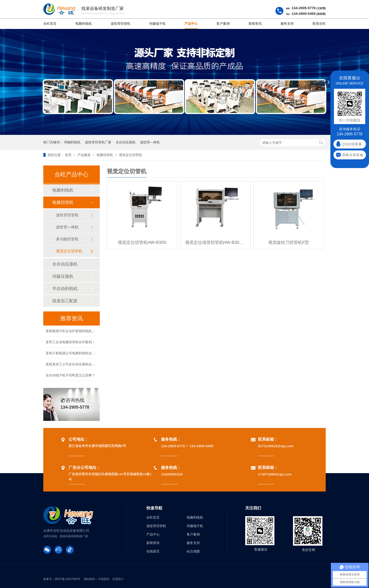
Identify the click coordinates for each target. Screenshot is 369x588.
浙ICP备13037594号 (67, 579)
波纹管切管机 (120, 24)
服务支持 (287, 24)
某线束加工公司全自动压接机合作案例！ (75, 365)
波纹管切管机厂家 (98, 142)
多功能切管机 (67, 239)
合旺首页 (50, 24)
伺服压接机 (63, 276)
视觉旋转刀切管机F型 (289, 242)
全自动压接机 (126, 142)
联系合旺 (319, 24)
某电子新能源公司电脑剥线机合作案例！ (75, 354)
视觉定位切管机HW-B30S (142, 242)
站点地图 (193, 551)
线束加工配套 (65, 301)
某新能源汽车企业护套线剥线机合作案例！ (77, 332)
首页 (69, 155)
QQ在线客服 (352, 144)
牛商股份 (104, 579)
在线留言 (153, 551)
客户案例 (223, 24)
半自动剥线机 (65, 289)
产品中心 (191, 24)
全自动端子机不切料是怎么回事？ (70, 376)
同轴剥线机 (72, 142)
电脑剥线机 (84, 24)
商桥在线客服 (353, 155)
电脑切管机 (105, 155)
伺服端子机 (157, 24)
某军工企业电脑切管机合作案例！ (70, 343)
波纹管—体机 (150, 142)
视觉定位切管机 (131, 155)
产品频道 (84, 155)
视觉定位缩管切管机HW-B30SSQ (215, 242)
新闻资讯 (255, 24)
